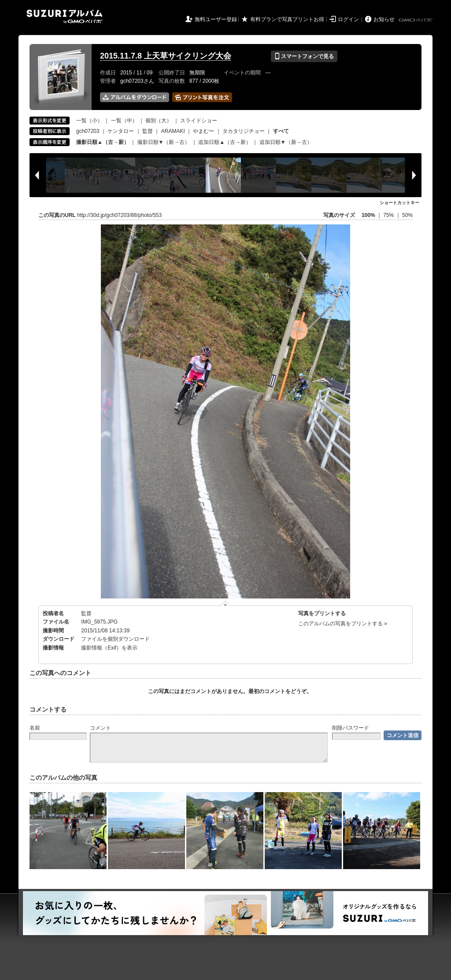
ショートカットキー (399, 203)
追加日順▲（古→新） (225, 142)
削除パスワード (351, 728)
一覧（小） (89, 121)
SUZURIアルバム (65, 17)
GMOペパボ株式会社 (416, 20)
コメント (100, 728)
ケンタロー (121, 131)
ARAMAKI (173, 131)
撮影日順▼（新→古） (164, 142)
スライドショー (199, 121)
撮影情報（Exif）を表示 (109, 648)
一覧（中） (124, 121)
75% (389, 215)
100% (368, 215)
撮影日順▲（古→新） (103, 142)
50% (407, 215)
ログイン (348, 19)
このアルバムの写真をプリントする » (343, 624)
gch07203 (88, 131)
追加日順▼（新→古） (286, 142)
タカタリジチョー (244, 131)
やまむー (203, 131)
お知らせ (384, 19)
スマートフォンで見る (304, 56)
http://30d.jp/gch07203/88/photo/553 (119, 215)
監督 (148, 131)
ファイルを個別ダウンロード (115, 639)
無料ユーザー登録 (216, 19)
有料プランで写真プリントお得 (287, 19)
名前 (35, 728)
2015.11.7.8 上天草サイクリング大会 (166, 56)
